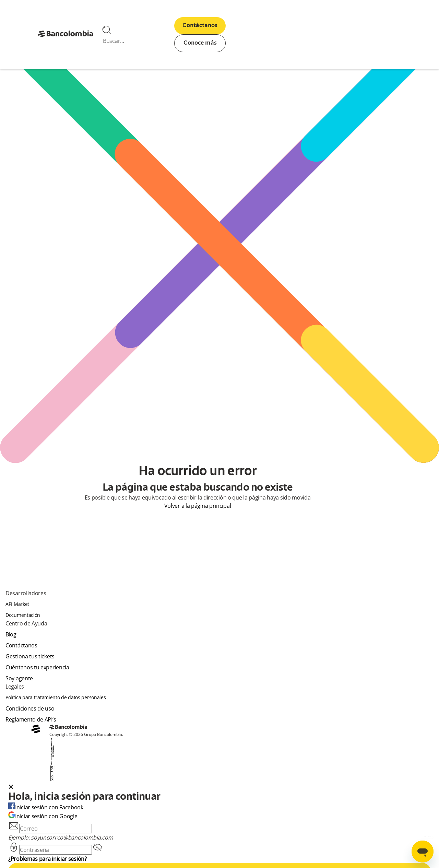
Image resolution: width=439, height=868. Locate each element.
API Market (17, 604)
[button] (219, 787)
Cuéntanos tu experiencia (37, 667)
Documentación (23, 615)
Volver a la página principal (198, 506)
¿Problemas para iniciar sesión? (48, 859)
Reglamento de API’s (31, 719)
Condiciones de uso (30, 708)
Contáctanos (200, 26)
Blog (11, 634)
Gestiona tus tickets (30, 656)
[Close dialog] (11, 787)
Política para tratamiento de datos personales (56, 697)
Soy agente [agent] (19, 678)
